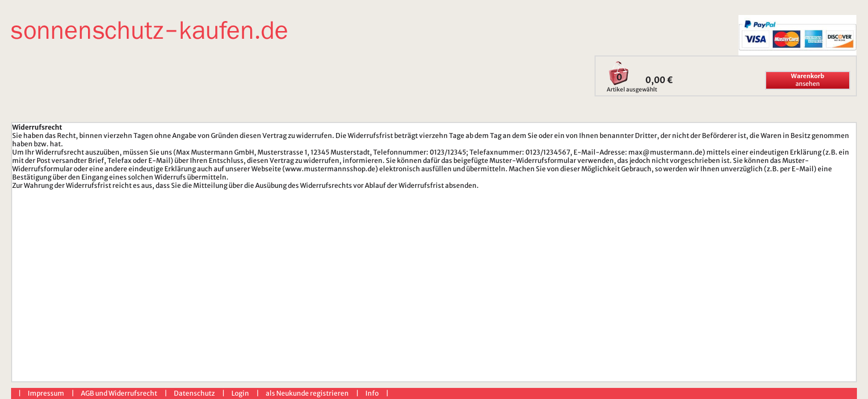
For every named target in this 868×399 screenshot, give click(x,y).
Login (240, 393)
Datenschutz (194, 393)
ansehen (808, 80)
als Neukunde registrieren (307, 393)
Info (372, 393)
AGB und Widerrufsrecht (119, 393)
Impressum (46, 393)
